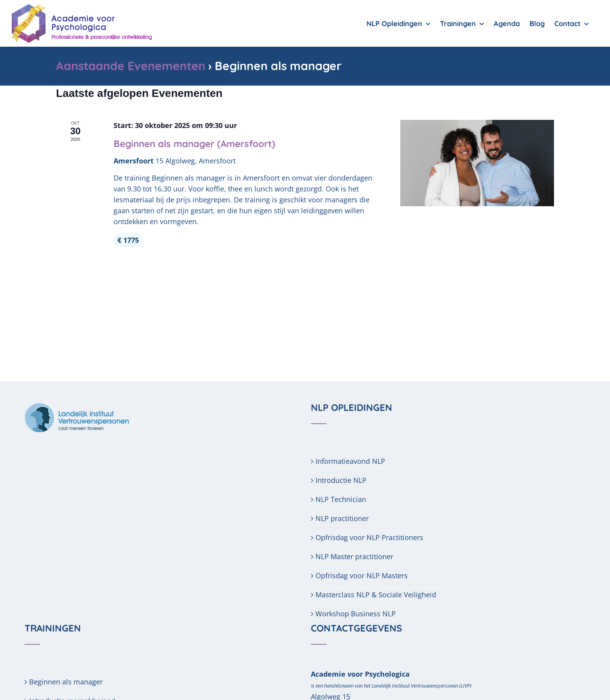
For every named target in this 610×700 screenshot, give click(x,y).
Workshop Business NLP (356, 607)
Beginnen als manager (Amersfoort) (195, 187)
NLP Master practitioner (354, 550)
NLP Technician (341, 493)
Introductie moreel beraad (72, 695)
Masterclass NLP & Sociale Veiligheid (376, 588)
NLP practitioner (342, 512)
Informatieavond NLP (350, 455)
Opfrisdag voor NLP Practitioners (369, 531)
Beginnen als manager (66, 675)
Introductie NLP (341, 474)
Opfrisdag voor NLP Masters (362, 569)
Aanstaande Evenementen (131, 66)
